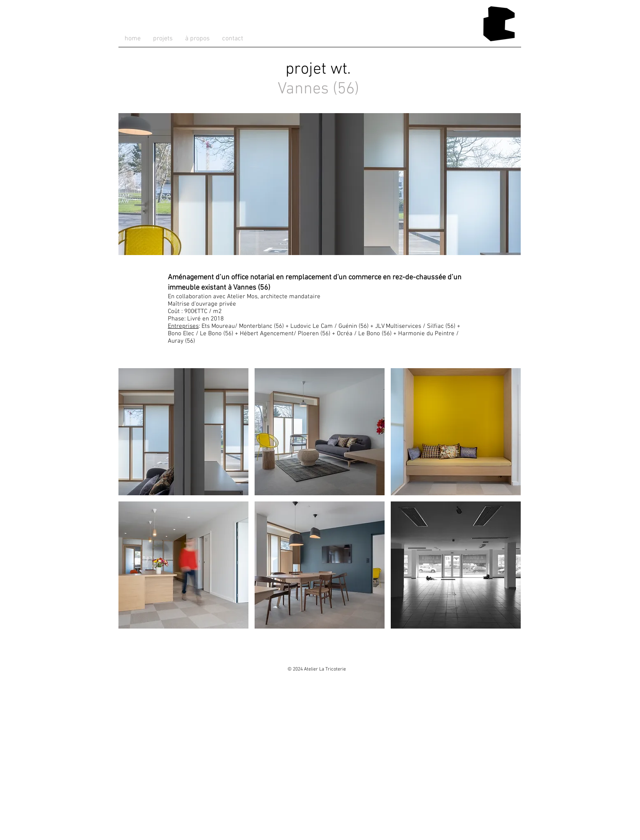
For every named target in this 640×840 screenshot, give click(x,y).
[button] (183, 432)
